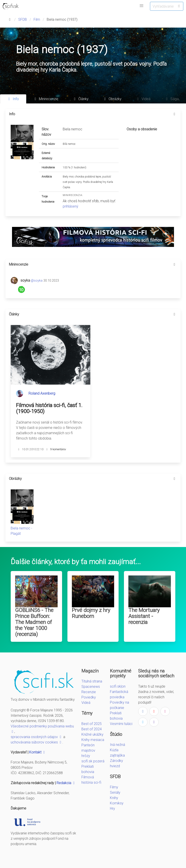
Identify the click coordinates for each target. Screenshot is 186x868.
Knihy (114, 798)
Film (37, 19)
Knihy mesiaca (93, 740)
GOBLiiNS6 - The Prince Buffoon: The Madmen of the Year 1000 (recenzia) (34, 622)
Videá (86, 703)
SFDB (23, 19)
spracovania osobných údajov (36, 737)
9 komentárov (58, 449)
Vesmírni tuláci (121, 724)
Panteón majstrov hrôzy (88, 750)
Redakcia (66, 783)
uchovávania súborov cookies (36, 742)
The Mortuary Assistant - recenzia (144, 616)
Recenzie (89, 692)
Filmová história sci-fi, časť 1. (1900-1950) (49, 408)
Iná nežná (117, 745)
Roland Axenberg (42, 393)
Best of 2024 (92, 729)
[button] (142, 6)
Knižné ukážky (92, 734)
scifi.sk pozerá (93, 761)
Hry (112, 808)
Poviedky (89, 697)
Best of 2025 (92, 724)
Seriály (115, 792)
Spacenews (91, 687)
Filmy (114, 787)
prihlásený (71, 206)
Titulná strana (92, 681)
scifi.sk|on (118, 686)
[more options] (174, 114)
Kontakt (37, 752)
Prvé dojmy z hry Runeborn (91, 613)
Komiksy (117, 803)
